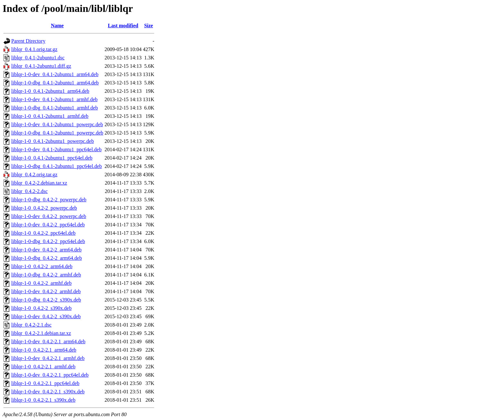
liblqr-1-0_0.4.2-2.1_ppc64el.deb (45, 383)
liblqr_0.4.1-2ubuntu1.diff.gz (41, 66)
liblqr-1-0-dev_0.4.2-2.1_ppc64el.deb (50, 375)
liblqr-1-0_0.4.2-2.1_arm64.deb (44, 350)
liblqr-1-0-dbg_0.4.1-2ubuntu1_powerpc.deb (57, 133)
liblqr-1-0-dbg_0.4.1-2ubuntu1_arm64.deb (55, 83)
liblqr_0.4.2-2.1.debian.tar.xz (41, 333)
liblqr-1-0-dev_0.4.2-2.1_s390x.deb (48, 392)
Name (57, 26)
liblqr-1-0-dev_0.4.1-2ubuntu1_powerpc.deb (57, 124)
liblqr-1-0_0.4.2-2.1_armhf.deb (43, 367)
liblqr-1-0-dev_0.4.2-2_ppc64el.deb (48, 225)
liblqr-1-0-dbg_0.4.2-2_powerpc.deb (49, 200)
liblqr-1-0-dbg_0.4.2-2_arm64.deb (47, 258)
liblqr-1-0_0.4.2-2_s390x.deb (41, 308)
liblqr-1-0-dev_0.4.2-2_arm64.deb (46, 250)
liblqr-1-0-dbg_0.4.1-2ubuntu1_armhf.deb (54, 108)
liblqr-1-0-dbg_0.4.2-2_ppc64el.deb (48, 241)
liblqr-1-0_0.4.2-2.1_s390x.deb (43, 400)
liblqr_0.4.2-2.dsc (29, 191)
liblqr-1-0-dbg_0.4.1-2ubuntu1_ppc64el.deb (57, 166)
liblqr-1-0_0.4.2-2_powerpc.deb (44, 208)
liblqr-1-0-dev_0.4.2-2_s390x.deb (46, 316)
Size (148, 26)
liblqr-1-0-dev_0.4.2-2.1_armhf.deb (48, 358)
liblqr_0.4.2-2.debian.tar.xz (39, 183)
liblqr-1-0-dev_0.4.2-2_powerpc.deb (49, 216)
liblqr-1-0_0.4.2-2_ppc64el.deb (43, 233)
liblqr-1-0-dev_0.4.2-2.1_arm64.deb (48, 341)
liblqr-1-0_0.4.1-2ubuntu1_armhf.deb (50, 116)
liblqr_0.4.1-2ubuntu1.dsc (38, 58)
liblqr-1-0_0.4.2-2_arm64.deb (42, 266)
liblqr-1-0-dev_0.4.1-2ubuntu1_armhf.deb (54, 99)
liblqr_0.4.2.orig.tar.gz (34, 175)
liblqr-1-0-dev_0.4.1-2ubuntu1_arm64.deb (55, 74)
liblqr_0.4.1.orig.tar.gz (34, 49)
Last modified (123, 26)
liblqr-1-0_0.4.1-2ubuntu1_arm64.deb (50, 91)
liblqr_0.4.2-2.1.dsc (31, 325)
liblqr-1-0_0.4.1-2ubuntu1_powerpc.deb (53, 141)
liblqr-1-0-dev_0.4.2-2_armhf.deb (46, 291)
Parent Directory (28, 41)
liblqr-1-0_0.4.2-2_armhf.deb (41, 283)
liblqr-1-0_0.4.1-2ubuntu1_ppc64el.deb (52, 158)
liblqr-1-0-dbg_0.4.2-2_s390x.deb (46, 300)
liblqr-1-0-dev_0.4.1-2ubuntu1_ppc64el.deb (56, 149)
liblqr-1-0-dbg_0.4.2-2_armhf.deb (46, 275)
